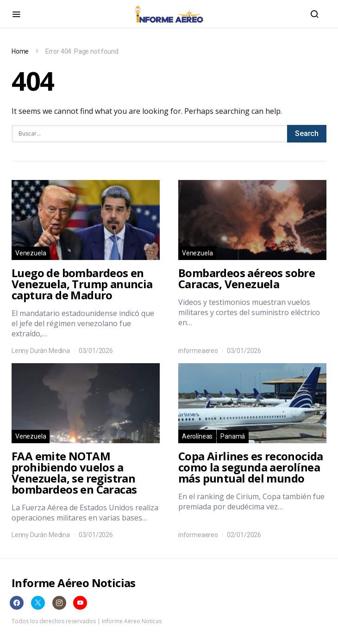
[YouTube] (80, 603)
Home (20, 51)
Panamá (233, 436)
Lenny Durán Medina (41, 351)
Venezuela (31, 253)
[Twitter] (38, 603)
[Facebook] (17, 603)
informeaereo (198, 351)
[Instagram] (59, 603)
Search (307, 133)
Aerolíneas (197, 436)
